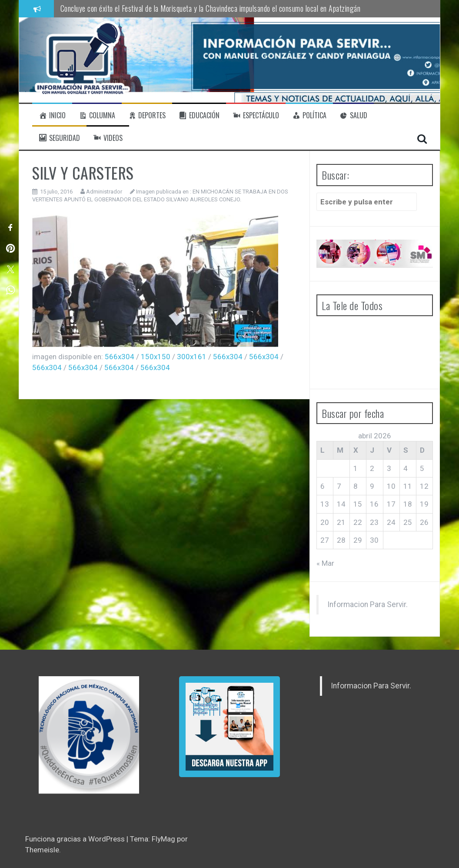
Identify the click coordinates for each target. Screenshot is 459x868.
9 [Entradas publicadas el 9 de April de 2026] (372, 486)
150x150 (156, 357)
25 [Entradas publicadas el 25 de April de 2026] (408, 522)
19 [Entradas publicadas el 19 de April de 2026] (424, 504)
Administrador (104, 192)
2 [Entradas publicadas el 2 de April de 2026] (372, 468)
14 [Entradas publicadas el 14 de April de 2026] (341, 504)
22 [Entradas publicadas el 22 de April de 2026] (358, 522)
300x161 (192, 357)
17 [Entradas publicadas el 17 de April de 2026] (391, 504)
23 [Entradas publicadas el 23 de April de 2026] (374, 522)
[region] (89, 735)
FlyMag (163, 839)
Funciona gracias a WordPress (76, 839)
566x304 (120, 357)
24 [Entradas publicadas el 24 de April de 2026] (391, 522)
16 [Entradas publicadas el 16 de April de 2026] (374, 504)
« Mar (325, 563)
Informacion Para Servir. (368, 604)
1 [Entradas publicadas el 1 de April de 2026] (356, 468)
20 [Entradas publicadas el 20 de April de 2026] (325, 522)
